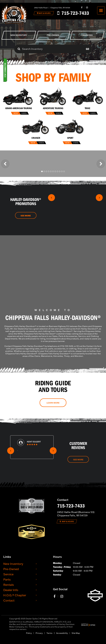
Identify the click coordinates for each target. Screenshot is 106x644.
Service (8, 574)
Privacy (39, 633)
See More (26, 216)
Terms (49, 633)
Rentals (9, 585)
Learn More (53, 403)
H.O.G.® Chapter (15, 595)
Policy (29, 633)
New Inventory (13, 564)
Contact (9, 600)
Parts (7, 579)
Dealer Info (11, 590)
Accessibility (62, 633)
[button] (5, 164)
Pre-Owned (11, 569)
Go (88, 49)
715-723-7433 (71, 506)
